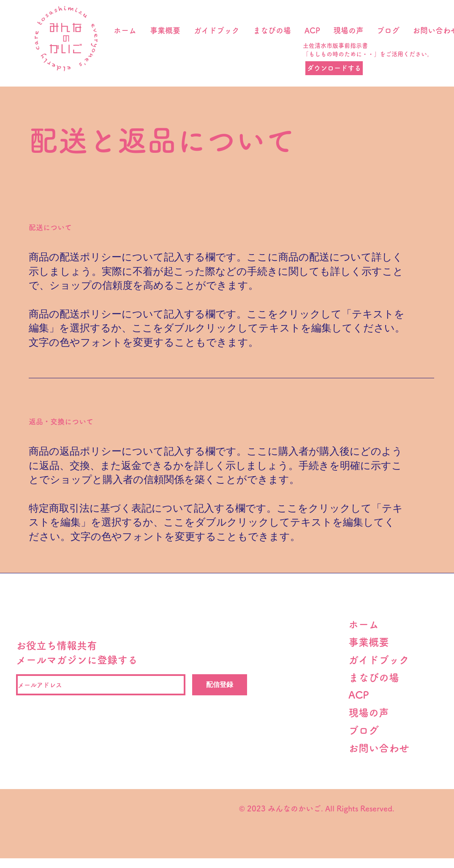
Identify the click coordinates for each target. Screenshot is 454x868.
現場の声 (374, 713)
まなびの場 (374, 678)
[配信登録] (220, 685)
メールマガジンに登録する (77, 660)
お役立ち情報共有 (57, 646)
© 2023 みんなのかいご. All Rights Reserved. (315, 808)
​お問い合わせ (379, 748)
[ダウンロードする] (334, 68)
